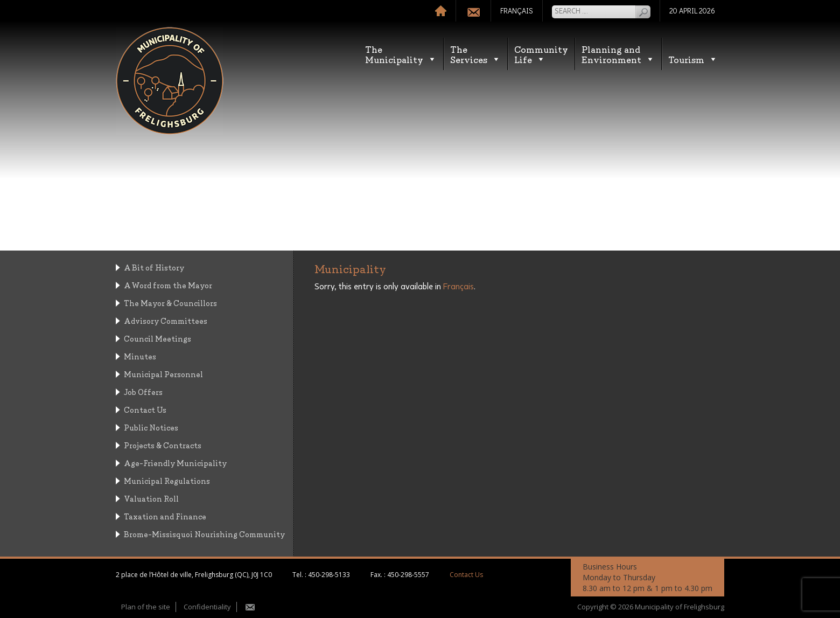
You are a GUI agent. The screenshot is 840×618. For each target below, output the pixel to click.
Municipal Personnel (163, 374)
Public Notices (151, 427)
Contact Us (145, 409)
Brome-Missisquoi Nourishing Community (204, 534)
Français (458, 287)
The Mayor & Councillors (170, 303)
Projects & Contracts (163, 445)
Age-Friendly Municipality (175, 463)
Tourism (693, 59)
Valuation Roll (151, 498)
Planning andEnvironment (618, 54)
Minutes (140, 356)
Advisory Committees (166, 320)
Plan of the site (146, 607)
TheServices (475, 54)
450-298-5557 (408, 575)
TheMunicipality (401, 54)
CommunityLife (541, 54)
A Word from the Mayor (168, 285)
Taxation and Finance (165, 516)
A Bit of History (154, 267)
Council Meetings (157, 338)
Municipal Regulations (167, 480)
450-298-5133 (329, 575)
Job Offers (143, 391)
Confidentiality (207, 607)
